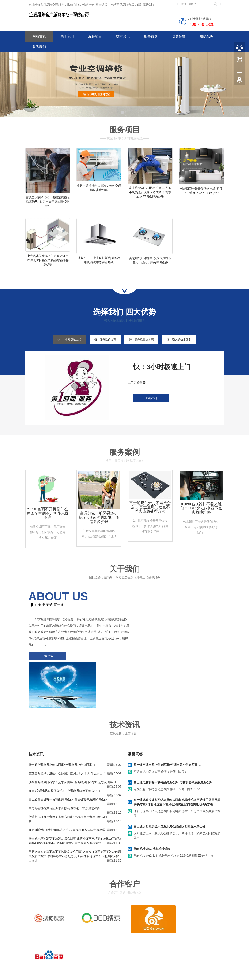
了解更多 (46, 663)
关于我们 (67, 36)
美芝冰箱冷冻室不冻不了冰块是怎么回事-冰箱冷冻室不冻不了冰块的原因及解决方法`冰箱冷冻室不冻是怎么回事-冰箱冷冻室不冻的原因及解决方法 (75, 815)
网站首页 (39, 36)
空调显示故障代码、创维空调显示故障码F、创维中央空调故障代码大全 (48, 201)
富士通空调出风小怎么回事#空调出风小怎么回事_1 (62, 724)
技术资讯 (123, 36)
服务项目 (95, 36)
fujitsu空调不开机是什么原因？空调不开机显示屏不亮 (48, 520)
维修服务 (137, 921)
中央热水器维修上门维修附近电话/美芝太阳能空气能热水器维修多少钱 (48, 263)
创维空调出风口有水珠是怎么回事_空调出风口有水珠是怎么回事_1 (72, 741)
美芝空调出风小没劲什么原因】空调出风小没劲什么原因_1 (67, 732)
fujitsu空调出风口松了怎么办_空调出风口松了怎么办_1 (64, 750)
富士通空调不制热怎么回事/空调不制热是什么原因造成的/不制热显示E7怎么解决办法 (150, 192)
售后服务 (137, 927)
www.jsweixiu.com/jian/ (105, 976)
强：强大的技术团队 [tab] (184, 346)
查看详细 (151, 405)
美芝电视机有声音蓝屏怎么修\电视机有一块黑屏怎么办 (64, 767)
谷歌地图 (44, 947)
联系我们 (39, 47)
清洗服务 (157, 921)
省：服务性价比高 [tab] (103, 346)
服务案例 (151, 36)
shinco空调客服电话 (161, 976)
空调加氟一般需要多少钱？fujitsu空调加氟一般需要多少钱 (99, 525)
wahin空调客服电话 (134, 976)
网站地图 (56, 947)
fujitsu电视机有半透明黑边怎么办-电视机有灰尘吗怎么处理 (67, 789)
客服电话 (157, 927)
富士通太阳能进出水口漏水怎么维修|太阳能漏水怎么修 (170, 785)
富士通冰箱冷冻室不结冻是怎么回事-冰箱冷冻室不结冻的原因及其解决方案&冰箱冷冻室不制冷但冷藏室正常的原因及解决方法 (177, 761)
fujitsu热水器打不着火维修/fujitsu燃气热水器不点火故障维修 (201, 515)
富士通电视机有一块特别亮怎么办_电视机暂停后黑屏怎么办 (68, 758)
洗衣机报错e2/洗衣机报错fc (152, 808)
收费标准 (179, 36)
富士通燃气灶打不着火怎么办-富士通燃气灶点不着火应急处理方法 (150, 514)
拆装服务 (178, 921)
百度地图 (31, 947)
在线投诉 (207, 36)
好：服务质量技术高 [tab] (143, 346)
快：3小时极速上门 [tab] (64, 346)
